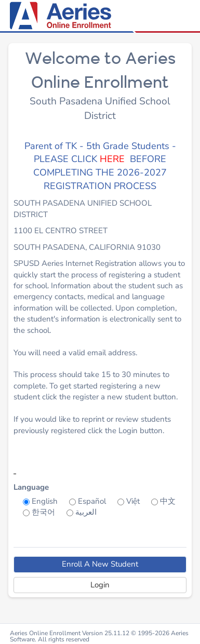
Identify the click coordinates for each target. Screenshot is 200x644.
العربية (86, 512)
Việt (133, 501)
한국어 (43, 512)
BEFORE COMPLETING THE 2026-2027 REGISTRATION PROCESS (100, 172)
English (45, 501)
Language (31, 487)
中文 (168, 501)
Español (92, 501)
